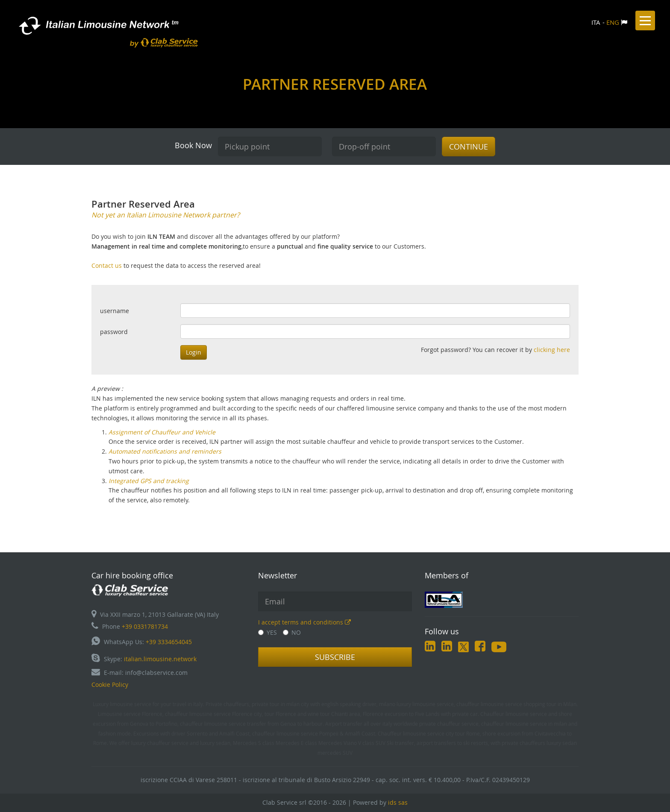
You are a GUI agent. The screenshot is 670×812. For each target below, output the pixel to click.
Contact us (107, 265)
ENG (613, 22)
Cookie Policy (110, 684)
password (114, 332)
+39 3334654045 (169, 642)
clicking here (552, 350)
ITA (596, 22)
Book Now (193, 145)
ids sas (398, 802)
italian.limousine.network (160, 659)
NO (292, 632)
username (115, 311)
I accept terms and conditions (304, 622)
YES (267, 632)
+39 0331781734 (145, 626)
